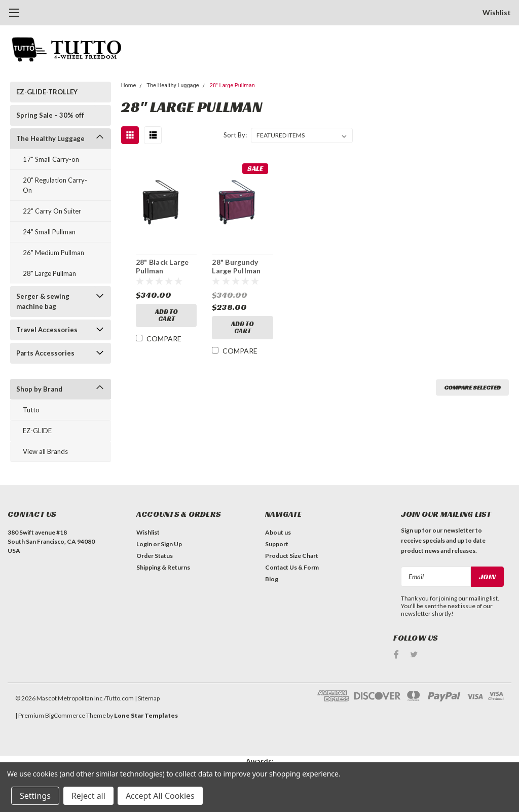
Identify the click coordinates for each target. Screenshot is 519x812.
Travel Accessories (47, 330)
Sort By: (235, 135)
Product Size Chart (292, 556)
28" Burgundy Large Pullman (236, 267)
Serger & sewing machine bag (43, 301)
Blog (272, 579)
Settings (35, 796)
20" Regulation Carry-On (55, 185)
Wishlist (497, 12)
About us (278, 532)
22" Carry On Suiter (52, 211)
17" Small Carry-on (51, 159)
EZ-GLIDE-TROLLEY (47, 92)
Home (129, 85)
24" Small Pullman (49, 232)
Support (277, 544)
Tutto (31, 410)
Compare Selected (472, 387)
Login (144, 544)
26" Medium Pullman (53, 253)
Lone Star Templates (146, 715)
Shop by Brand (39, 389)
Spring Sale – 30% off (50, 115)
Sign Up (171, 544)
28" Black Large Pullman (162, 267)
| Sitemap (147, 698)
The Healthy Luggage (50, 138)
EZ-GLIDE (37, 431)
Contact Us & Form (292, 567)
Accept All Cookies (160, 796)
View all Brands (45, 451)
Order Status (155, 556)
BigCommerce (65, 715)
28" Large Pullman (49, 273)
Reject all (88, 796)
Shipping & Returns (163, 567)
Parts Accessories (45, 353)
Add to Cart (166, 315)
